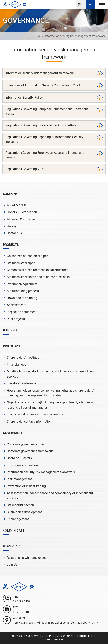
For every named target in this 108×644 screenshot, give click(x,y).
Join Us (12, 565)
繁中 (81, 5)
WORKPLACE (12, 546)
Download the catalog (22, 298)
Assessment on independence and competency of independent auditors (50, 496)
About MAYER (16, 205)
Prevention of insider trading (26, 486)
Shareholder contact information (29, 421)
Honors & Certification (22, 212)
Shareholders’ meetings (23, 357)
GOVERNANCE (13, 433)
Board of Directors (19, 458)
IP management (18, 519)
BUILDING (10, 330)
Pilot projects (16, 319)
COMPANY (10, 194)
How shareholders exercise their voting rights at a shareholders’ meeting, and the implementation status (50, 393)
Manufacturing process (23, 291)
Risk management (19, 479)
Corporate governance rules (26, 444)
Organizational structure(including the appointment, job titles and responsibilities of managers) (52, 405)
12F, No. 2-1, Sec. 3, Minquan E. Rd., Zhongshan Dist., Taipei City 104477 (56, 623)
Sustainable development (24, 512)
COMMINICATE (14, 531)
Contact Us (14, 233)
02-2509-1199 (22, 601)
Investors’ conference (21, 383)
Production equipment (22, 284)
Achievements (17, 305)
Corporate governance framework (30, 451)
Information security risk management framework (75, 36)
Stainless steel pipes (21, 263)
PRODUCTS (11, 245)
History (12, 226)
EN (90, 5)
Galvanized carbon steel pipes (27, 256)
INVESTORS (11, 346)
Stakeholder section (20, 505)
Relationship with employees (27, 558)
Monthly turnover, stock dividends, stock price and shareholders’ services (51, 374)
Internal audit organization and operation (35, 414)
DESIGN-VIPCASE (54, 640)
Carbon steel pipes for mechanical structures (37, 270)
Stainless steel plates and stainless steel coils (38, 277)
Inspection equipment (22, 312)
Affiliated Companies (21, 219)
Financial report (18, 365)
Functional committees (23, 465)
